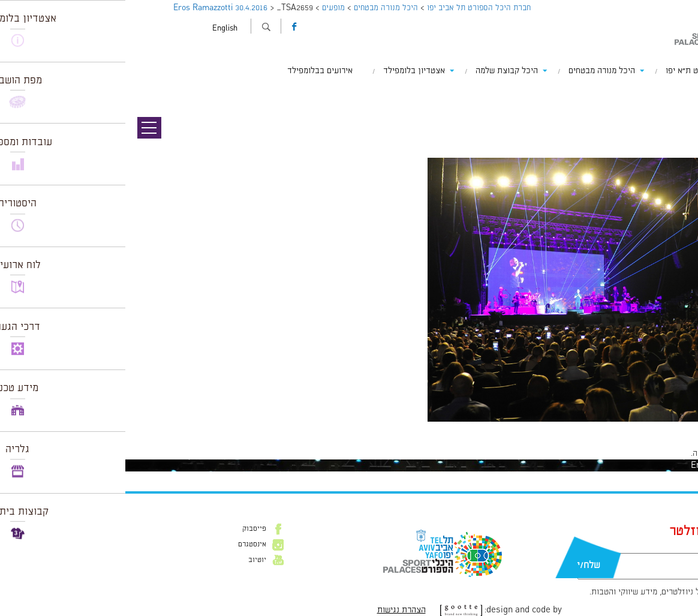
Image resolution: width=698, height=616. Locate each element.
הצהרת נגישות (276, 610)
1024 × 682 (637, 428)
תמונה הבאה (677, 105)
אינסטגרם (127, 545)
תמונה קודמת (676, 93)
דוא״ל (613, 547)
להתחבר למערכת (658, 453)
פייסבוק (129, 529)
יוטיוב (132, 560)
